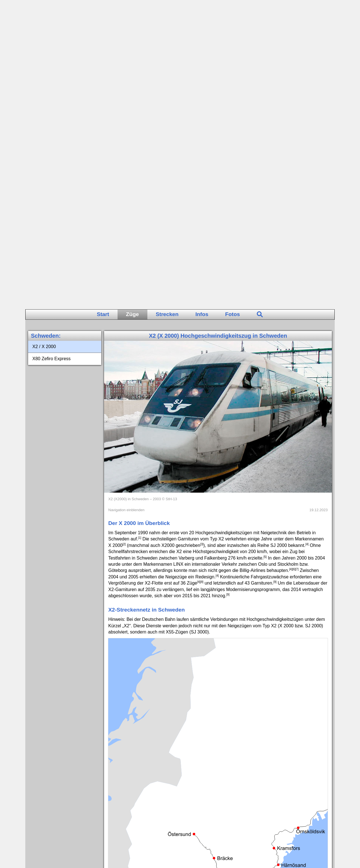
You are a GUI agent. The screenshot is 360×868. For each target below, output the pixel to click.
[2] (124, 235)
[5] (265, 247)
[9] (275, 273)
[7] (297, 260)
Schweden (45, 26)
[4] (307, 235)
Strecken (167, 5)
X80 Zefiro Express (51, 49)
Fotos (233, 5)
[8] (202, 273)
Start (103, 5)
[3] (202, 235)
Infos (202, 5)
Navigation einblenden (126, 201)
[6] (294, 260)
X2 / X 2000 (44, 37)
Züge (132, 5)
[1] (140, 228)
